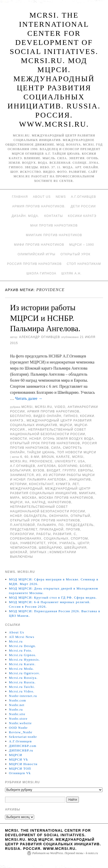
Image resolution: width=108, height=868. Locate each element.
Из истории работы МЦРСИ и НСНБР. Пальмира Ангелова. (45, 318)
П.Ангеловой (22, 525)
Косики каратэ (82, 216)
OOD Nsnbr (18, 728)
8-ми (35, 457)
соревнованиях (26, 539)
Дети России (83, 206)
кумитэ (63, 484)
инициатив (80, 480)
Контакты (53, 216)
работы (44, 534)
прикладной (52, 529)
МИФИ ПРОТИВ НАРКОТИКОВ (39, 245)
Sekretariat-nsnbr (23, 737)
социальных (56, 539)
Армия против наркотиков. (39, 206)
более (86, 466)
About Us (42, 197)
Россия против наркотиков (34, 264)
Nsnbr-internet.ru (23, 696)
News (61, 197)
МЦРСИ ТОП (20, 768)
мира (15, 498)
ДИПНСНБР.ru (21, 750)
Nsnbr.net (17, 705)
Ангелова (47, 466)
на (27, 502)
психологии (22, 534)
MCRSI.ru (19, 461)
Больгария (20, 470)
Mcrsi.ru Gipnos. (23, 655)
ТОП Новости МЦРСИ (77, 452)
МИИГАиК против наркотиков (54, 235)
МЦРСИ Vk (19, 759)
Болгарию (68, 466)
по (61, 525)
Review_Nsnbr (21, 732)
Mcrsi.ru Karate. (22, 664)
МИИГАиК (87, 493)
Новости (19, 439)
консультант (41, 484)
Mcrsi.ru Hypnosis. (24, 660)
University (65, 461)
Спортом (79, 539)
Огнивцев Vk (20, 773)
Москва (29, 498)
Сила (56, 448)
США (14, 543)
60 (27, 457)
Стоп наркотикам (84, 264)
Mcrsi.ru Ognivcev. (25, 673)
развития (62, 534)
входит (53, 470)
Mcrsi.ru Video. (22, 691)
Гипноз (71, 416)
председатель (80, 525)
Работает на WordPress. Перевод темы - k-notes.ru (65, 853)
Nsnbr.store (18, 719)
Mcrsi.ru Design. (23, 646)
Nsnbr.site (17, 714)
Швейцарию (50, 548)
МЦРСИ (66, 425)
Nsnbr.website (20, 723)
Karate (63, 457)
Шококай (19, 552)
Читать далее (29, 398)
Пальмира (47, 525)
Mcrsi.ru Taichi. (22, 687)
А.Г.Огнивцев (83, 197)
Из (38, 475)
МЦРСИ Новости (23, 764)
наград (39, 502)
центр (84, 543)
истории (18, 484)
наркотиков (59, 502)
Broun (48, 457)
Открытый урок (75, 254)
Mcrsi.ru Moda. (21, 669)
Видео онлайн (47, 416)
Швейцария (75, 548)
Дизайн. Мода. (25, 216)
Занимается (22, 475)
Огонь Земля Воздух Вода (68, 439)
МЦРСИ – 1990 (82, 245)
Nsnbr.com (18, 700)
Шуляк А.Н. (71, 273)
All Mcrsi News (22, 637)
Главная (20, 197)
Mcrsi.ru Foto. (21, 650)
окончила (59, 516)
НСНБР (35, 439)
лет (75, 484)
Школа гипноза (41, 273)
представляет (24, 529)
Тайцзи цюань (41, 452)
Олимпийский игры (37, 254)
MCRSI (27, 407)
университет (33, 543)
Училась (67, 543)
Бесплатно (21, 416)
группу (69, 470)
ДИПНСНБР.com (23, 746)
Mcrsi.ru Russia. (22, 682)
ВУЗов (39, 470)
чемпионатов (23, 548)
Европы (86, 470)
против (73, 529)
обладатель (35, 516)
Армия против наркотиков (53, 411)
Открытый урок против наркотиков (45, 443)
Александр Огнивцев (40, 337)
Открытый (80, 516)
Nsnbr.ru (16, 709)
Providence (41, 461)
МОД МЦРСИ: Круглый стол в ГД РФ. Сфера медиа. (53, 597)
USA (81, 461)
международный (26, 489)
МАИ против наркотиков (54, 226)
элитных (38, 552)
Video (60, 407)
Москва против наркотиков (66, 498)
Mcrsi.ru (44, 407)
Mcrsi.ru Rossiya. (23, 678)
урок (52, 543)
